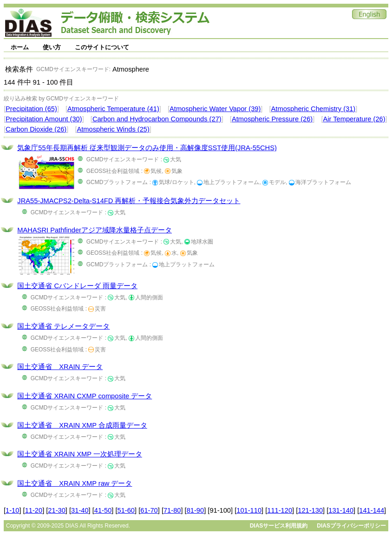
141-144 (372, 510)
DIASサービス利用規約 (279, 526)
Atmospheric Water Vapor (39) (215, 109)
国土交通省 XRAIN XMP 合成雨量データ (82, 425)
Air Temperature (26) (354, 119)
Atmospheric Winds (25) (113, 129)
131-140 (341, 510)
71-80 (172, 510)
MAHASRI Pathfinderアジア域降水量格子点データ (95, 230)
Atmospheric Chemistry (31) (314, 109)
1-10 (12, 510)
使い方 (52, 47)
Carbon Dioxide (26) (36, 129)
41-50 (103, 510)
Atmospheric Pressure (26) (272, 119)
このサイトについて (102, 47)
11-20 (34, 510)
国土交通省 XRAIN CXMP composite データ (85, 396)
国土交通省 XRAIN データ (60, 367)
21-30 (57, 510)
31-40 (80, 510)
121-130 (310, 510)
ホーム (20, 47)
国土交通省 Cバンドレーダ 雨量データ (77, 286)
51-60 (126, 510)
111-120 (280, 510)
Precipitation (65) (31, 109)
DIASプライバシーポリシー (351, 526)
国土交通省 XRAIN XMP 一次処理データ (80, 454)
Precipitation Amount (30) (44, 119)
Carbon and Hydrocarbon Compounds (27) (157, 119)
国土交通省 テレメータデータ (63, 326)
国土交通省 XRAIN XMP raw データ (75, 483)
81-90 (196, 510)
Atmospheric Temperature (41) (113, 109)
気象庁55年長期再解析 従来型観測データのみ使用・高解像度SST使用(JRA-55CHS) (147, 148)
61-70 (149, 510)
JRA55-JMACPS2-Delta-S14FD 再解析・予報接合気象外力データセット (129, 201)
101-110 (249, 510)
